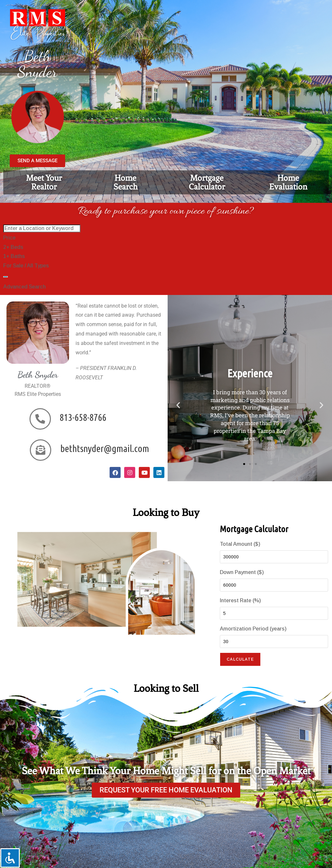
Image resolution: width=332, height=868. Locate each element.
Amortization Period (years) (253, 629)
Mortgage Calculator (207, 182)
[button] (178, 405)
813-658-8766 (83, 417)
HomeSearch (125, 182)
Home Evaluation (288, 182)
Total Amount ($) (240, 544)
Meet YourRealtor (44, 182)
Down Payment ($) (242, 572)
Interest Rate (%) (240, 600)
